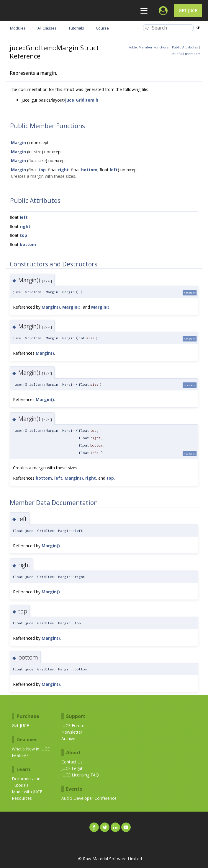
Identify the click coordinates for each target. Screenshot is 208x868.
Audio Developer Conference (89, 798)
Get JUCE (188, 10)
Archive (68, 738)
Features (20, 755)
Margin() (51, 307)
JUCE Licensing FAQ (80, 775)
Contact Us (72, 762)
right (63, 170)
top (42, 170)
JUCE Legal (72, 768)
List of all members (185, 54)
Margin (18, 143)
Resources (22, 798)
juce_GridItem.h (82, 100)
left (114, 170)
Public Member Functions (148, 47)
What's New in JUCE (31, 749)
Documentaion (26, 779)
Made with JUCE (27, 792)
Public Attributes (185, 47)
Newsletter (72, 732)
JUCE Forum (73, 725)
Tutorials (20, 785)
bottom (89, 170)
